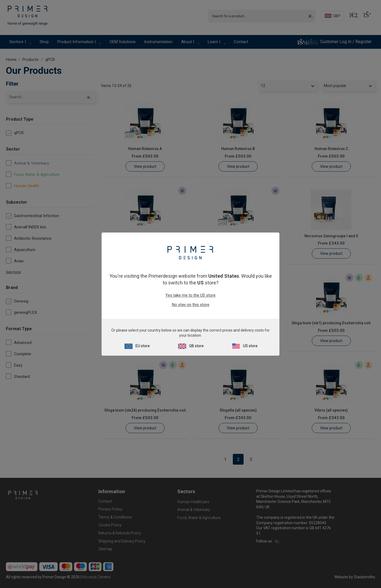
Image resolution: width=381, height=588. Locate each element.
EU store (143, 346)
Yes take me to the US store (190, 295)
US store (250, 346)
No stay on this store (191, 305)
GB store (196, 346)
